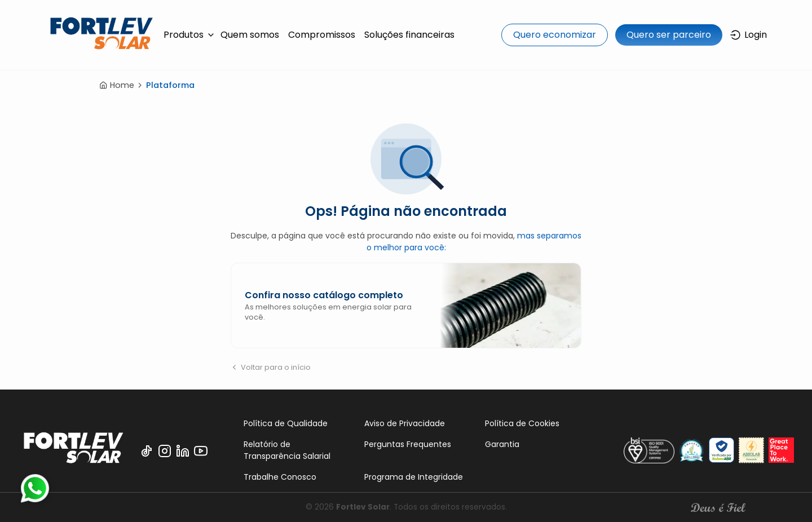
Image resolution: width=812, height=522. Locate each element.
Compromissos (322, 35)
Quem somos (250, 35)
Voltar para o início (271, 367)
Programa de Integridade (414, 477)
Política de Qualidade (286, 423)
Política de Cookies (522, 423)
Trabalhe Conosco (280, 477)
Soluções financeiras (409, 35)
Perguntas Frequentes (408, 444)
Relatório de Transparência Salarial (287, 450)
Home (117, 85)
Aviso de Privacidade (405, 423)
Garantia (502, 444)
